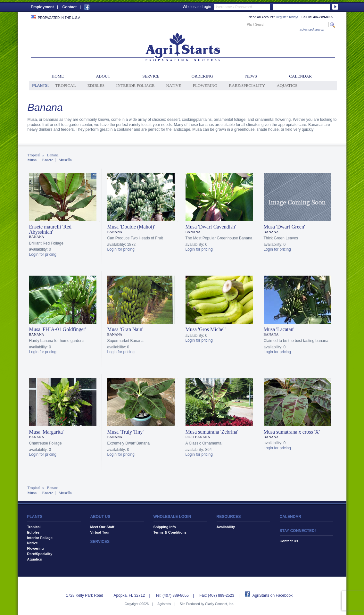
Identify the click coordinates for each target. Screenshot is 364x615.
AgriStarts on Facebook (273, 595)
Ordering (202, 76)
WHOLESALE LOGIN (172, 517)
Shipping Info (165, 527)
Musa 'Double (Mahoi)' (131, 227)
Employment (42, 7)
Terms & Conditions (170, 532)
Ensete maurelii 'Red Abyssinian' (50, 229)
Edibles (96, 85)
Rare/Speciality (247, 85)
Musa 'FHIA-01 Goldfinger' (58, 329)
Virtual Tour (100, 532)
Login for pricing (43, 254)
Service (151, 76)
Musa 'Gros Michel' (206, 329)
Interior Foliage (136, 85)
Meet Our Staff (102, 527)
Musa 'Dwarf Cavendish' (211, 227)
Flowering (205, 85)
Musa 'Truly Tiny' (126, 432)
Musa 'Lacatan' (279, 329)
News (251, 76)
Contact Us (289, 541)
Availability (226, 527)
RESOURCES (229, 517)
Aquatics (287, 85)
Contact (69, 7)
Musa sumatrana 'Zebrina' (212, 432)
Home (58, 76)
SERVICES (100, 542)
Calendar (300, 76)
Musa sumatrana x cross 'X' (292, 432)
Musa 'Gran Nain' (125, 329)
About (103, 76)
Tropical (66, 85)
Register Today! (287, 17)
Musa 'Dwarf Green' (284, 227)
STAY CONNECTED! (298, 531)
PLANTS (35, 517)
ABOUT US (100, 517)
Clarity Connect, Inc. (219, 604)
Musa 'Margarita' (46, 432)
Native (174, 85)
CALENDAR (290, 517)
